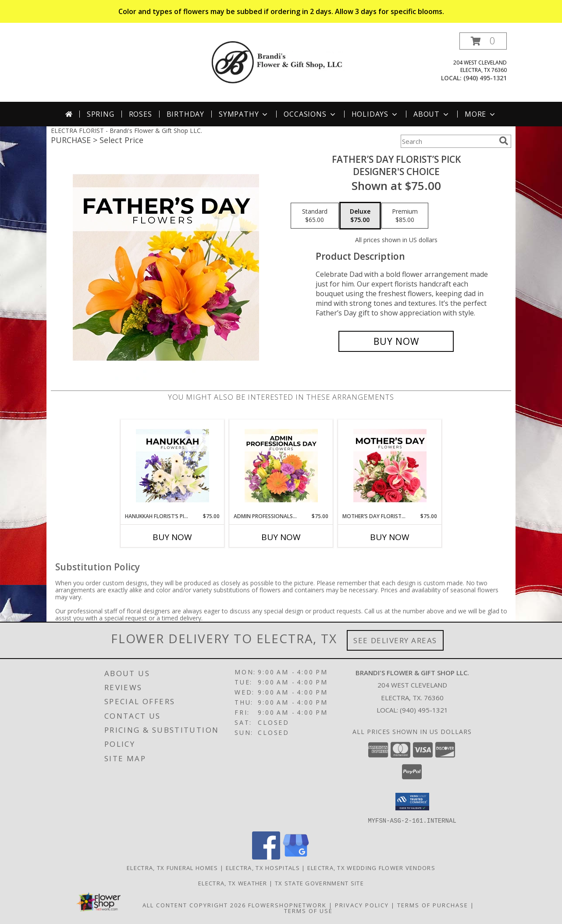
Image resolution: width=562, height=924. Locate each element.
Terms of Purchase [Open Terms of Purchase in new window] (433, 905)
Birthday (185, 114)
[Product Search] (448, 141)
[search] (504, 141)
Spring (101, 114)
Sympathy (244, 114)
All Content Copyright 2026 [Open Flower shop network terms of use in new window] (194, 905)
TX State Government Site (319, 883)
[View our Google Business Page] (296, 857)
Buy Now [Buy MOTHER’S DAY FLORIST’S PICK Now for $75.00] (390, 537)
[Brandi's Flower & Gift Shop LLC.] (284, 62)
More (481, 114)
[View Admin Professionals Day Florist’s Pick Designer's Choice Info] (281, 466)
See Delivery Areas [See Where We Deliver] (395, 640)
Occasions (310, 114)
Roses (140, 114)
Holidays (375, 114)
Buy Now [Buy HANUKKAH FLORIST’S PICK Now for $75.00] (172, 537)
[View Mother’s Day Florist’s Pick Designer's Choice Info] (390, 466)
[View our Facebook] (266, 857)
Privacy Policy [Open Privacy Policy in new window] (362, 905)
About (432, 114)
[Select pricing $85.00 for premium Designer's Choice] (405, 216)
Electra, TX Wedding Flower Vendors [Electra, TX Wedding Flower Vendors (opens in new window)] (371, 867)
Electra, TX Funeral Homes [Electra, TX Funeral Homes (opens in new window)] (173, 867)
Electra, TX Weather (233, 883)
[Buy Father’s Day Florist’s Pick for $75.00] (396, 341)
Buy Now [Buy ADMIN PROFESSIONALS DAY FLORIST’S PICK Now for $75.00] (281, 537)
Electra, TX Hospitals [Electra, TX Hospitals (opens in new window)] (263, 867)
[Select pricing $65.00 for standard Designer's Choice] (315, 216)
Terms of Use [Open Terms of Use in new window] (308, 910)
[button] (483, 41)
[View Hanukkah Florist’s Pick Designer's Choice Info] (173, 466)
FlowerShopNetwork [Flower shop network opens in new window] (287, 905)
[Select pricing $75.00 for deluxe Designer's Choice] (360, 216)
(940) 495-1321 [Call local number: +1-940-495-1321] (485, 78)
